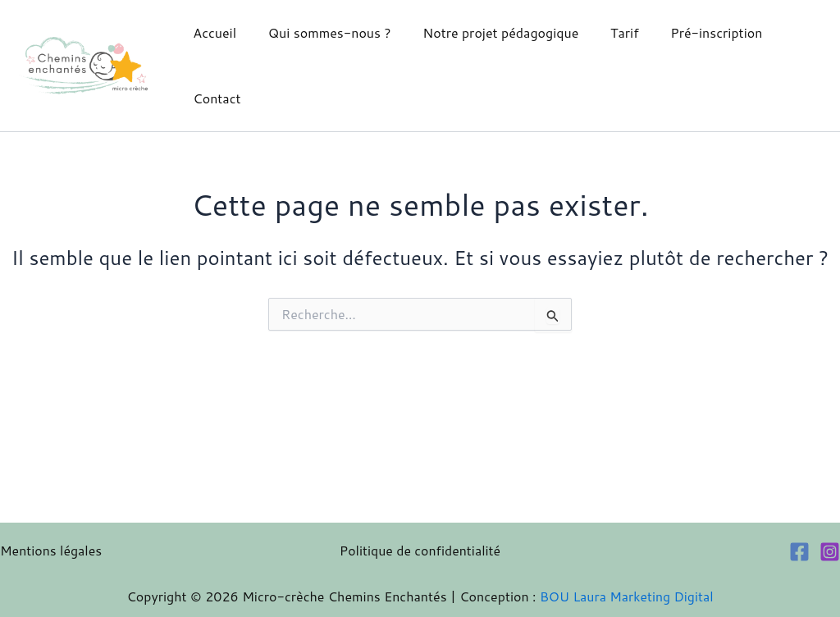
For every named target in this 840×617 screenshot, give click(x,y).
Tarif (606, 32)
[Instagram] (830, 552)
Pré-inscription (692, 32)
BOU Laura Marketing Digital (627, 596)
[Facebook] (799, 552)
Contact (214, 98)
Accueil (212, 32)
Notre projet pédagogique (487, 32)
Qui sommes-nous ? (322, 32)
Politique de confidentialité (420, 550)
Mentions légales (51, 550)
